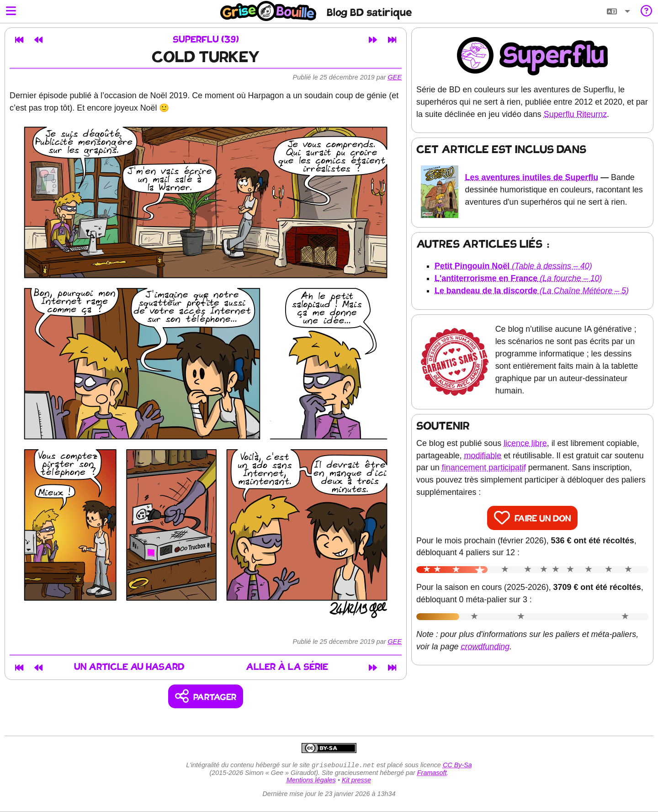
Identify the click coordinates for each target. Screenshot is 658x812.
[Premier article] (19, 40)
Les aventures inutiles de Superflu (532, 177)
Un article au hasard (129, 667)
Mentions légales (311, 781)
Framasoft (432, 774)
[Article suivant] (373, 40)
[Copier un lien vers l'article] (206, 697)
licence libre (525, 443)
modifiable (483, 456)
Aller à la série (287, 667)
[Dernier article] (392, 40)
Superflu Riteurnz (575, 114)
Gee (395, 77)
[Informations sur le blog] (646, 12)
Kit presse (356, 781)
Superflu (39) (206, 40)
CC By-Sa (457, 766)
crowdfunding (486, 647)
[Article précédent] (38, 40)
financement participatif (484, 467)
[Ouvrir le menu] (11, 12)
